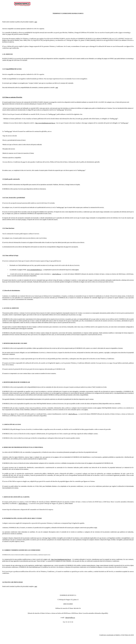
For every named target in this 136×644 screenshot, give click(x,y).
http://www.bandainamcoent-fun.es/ (45, 123)
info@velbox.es (57, 274)
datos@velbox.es (70, 618)
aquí (36, 22)
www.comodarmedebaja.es (34, 270)
